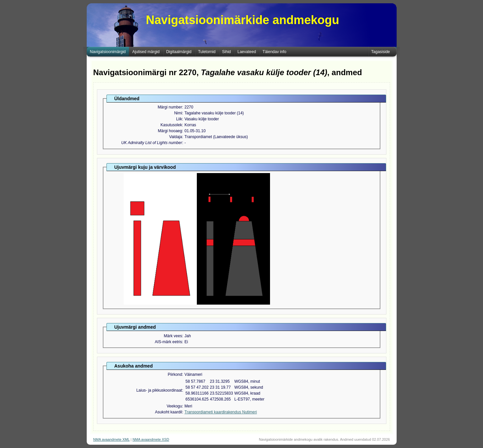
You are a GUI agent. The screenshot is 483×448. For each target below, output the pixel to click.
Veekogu (174, 406)
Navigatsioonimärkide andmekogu (243, 20)
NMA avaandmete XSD (151, 439)
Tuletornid (207, 52)
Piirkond (175, 374)
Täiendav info (274, 52)
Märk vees (173, 336)
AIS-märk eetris (168, 342)
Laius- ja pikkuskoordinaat (159, 390)
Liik (179, 119)
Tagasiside (381, 52)
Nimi (178, 113)
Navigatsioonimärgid (108, 52)
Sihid (227, 52)
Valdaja (176, 137)
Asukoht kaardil (168, 412)
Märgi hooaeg (170, 131)
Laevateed (247, 52)
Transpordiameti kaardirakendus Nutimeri (221, 412)
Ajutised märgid (146, 52)
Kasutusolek (171, 125)
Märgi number (170, 107)
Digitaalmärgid (179, 52)
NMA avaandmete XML (112, 439)
